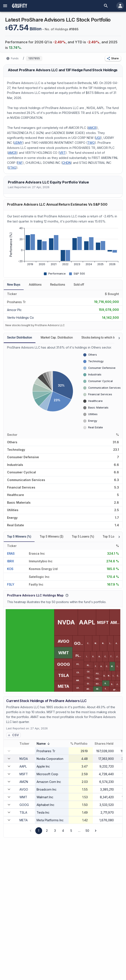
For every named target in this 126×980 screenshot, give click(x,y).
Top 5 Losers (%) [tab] (83, 537)
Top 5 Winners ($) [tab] (52, 537)
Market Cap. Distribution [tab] (57, 337)
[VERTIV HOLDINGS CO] (20, 317)
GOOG (24, 805)
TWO (91, 143)
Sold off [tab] (79, 285)
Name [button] (44, 744)
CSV (13, 735)
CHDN (67, 163)
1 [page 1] (39, 831)
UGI (98, 138)
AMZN (24, 782)
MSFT (24, 774)
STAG (12, 168)
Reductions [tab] (58, 285)
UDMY (18, 143)
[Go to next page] (96, 831)
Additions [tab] (35, 285)
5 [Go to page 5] (71, 831)
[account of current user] (5, 6)
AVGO (24, 789)
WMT (23, 797)
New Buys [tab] (14, 285)
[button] (113, 58)
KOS (10, 569)
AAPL (23, 766)
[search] (106, 6)
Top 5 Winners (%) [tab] (19, 537)
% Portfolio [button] (81, 744)
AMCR (92, 128)
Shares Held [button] (106, 744)
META (24, 820)
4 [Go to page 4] (63, 831)
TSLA (23, 812)
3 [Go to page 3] (55, 831)
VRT (62, 153)
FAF (20, 163)
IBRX (10, 561)
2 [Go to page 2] (47, 831)
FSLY (11, 584)
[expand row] (9, 759)
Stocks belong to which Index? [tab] (101, 337)
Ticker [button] (27, 744)
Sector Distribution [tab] (20, 337)
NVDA (24, 759)
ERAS (11, 553)
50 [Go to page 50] (87, 831)
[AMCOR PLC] (20, 309)
